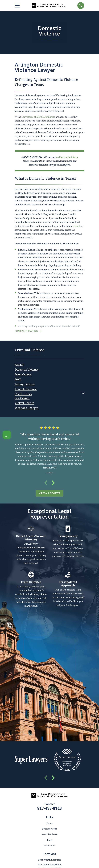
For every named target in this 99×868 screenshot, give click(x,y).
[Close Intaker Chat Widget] (90, 786)
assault (76, 226)
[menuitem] (20, 365)
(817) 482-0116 (61, 801)
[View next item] (53, 484)
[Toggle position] (85, 786)
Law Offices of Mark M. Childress (38, 117)
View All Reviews (49, 494)
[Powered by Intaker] (77, 863)
